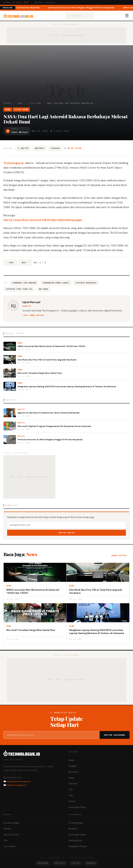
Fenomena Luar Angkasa (24, 283)
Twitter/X (60, 863)
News (20, 103)
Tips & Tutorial (11, 835)
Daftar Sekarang (115, 735)
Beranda (8, 103)
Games (7, 829)
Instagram (43, 863)
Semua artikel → (120, 555)
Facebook (55, 148)
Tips (71, 795)
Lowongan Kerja (77, 807)
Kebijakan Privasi (78, 846)
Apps (71, 778)
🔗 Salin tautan (73, 148)
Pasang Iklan (75, 840)
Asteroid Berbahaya (86, 283)
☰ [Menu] (127, 16)
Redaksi (73, 829)
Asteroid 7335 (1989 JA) (19, 289)
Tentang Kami (76, 823)
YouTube (76, 863)
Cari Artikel (9, 846)
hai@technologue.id (16, 785)
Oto (71, 790)
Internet (73, 784)
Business (73, 772)
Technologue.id (13, 163)
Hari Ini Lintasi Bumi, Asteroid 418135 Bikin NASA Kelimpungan (43, 220)
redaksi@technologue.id (19, 781)
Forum (72, 801)
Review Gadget (12, 823)
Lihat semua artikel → (35, 315)
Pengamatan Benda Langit (56, 283)
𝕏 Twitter (23, 148)
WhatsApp (40, 148)
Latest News (35, 103)
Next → (25, 263)
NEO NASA (44, 289)
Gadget (73, 766)
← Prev (10, 263)
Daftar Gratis (67, 533)
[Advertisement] (66, 76)
